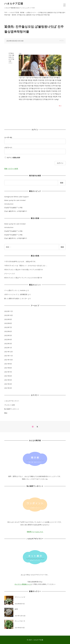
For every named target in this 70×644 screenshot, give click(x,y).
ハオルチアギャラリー (12, 401)
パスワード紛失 (13, 169)
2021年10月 (8, 360)
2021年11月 (8, 356)
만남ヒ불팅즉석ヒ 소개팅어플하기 (16, 211)
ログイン (60, 163)
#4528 (62, 41)
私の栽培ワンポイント (12, 409)
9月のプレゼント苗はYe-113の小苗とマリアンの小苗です (24, 270)
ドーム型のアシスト (11, 290)
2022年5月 (8, 335)
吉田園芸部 (24, 294)
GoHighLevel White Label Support (16, 197)
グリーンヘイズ (10, 274)
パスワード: (8, 148)
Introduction (9, 204)
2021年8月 (8, 368)
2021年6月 (8, 376)
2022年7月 (8, 327)
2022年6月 (8, 331)
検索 (62, 247)
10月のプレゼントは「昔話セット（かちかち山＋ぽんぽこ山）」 (26, 265)
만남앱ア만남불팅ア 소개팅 (13, 207)
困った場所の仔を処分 (12, 298)
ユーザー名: (8, 137)
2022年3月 (8, 344)
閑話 (6, 413)
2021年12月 (8, 352)
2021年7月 (8, 372)
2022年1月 (8, 348)
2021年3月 (8, 388)
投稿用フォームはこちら (35, 532)
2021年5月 (8, 380)
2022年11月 (8, 311)
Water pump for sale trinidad (15, 200)
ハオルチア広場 (14, 3)
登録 (6, 169)
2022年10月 (8, 315)
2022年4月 (8, 339)
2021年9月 (8, 364)
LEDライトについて (11, 294)
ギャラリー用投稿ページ (23, 584)
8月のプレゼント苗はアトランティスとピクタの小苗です (23, 278)
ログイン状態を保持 (13, 158)
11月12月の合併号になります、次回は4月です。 (21, 261)
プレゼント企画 (10, 405)
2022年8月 (8, 323)
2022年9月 (8, 319)
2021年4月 (8, 384)
